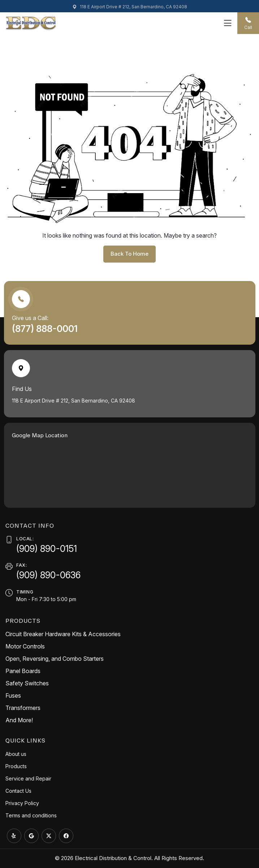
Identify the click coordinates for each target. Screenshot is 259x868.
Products (16, 766)
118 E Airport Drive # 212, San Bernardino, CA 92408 (130, 7)
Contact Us (18, 791)
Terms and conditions (31, 815)
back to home (129, 254)
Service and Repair (28, 778)
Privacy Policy (22, 803)
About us (16, 754)
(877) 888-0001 (46, 329)
